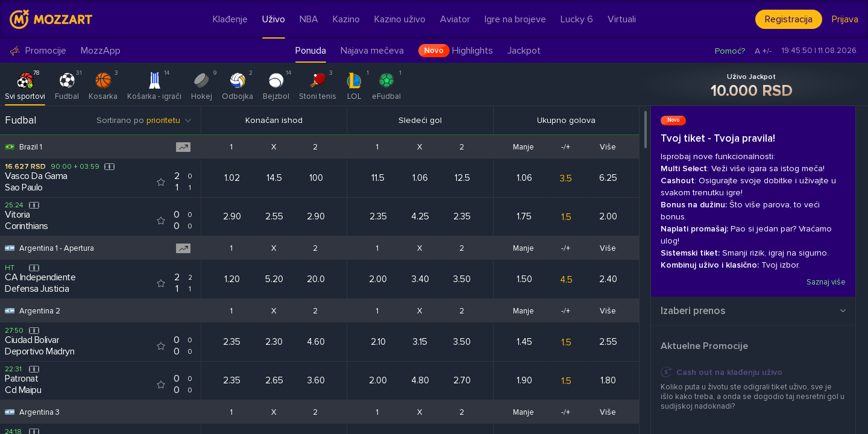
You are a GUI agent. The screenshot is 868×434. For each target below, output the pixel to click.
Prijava (845, 19)
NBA (309, 19)
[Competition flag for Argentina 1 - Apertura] (10, 248)
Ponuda (311, 51)
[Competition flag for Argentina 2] (10, 311)
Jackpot (524, 51)
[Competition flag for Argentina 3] (10, 412)
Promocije (38, 51)
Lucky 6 (577, 19)
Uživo (274, 19)
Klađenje (230, 19)
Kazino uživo (400, 19)
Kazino (346, 19)
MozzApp (101, 51)
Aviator (455, 19)
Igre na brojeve (515, 19)
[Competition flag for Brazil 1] (10, 147)
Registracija (789, 19)
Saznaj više (826, 282)
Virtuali (622, 19)
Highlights (456, 51)
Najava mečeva (372, 51)
